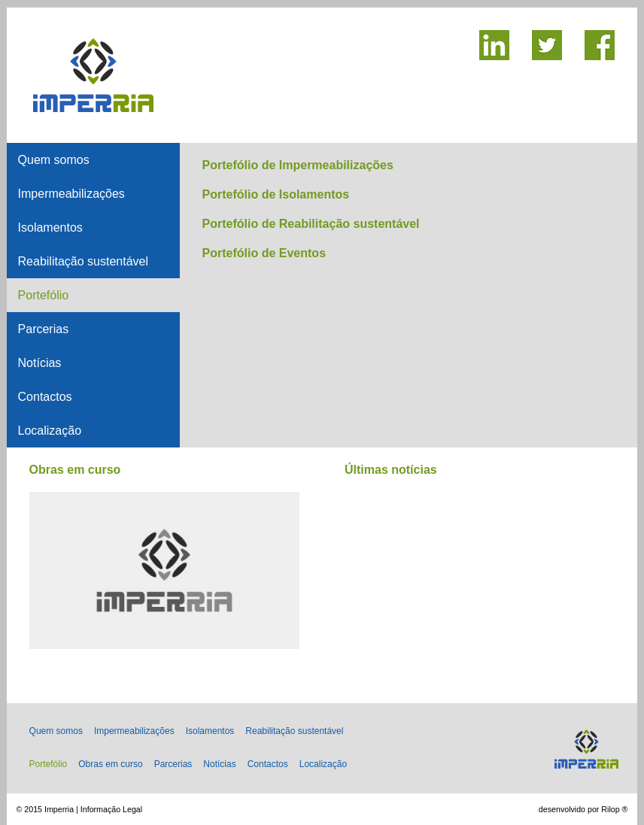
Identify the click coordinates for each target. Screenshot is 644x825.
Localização (50, 431)
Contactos (45, 397)
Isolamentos (50, 227)
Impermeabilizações (71, 194)
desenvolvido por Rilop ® (583, 809)
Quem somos (54, 160)
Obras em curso (110, 764)
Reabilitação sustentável (83, 261)
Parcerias (44, 329)
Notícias (40, 363)
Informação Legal (111, 809)
